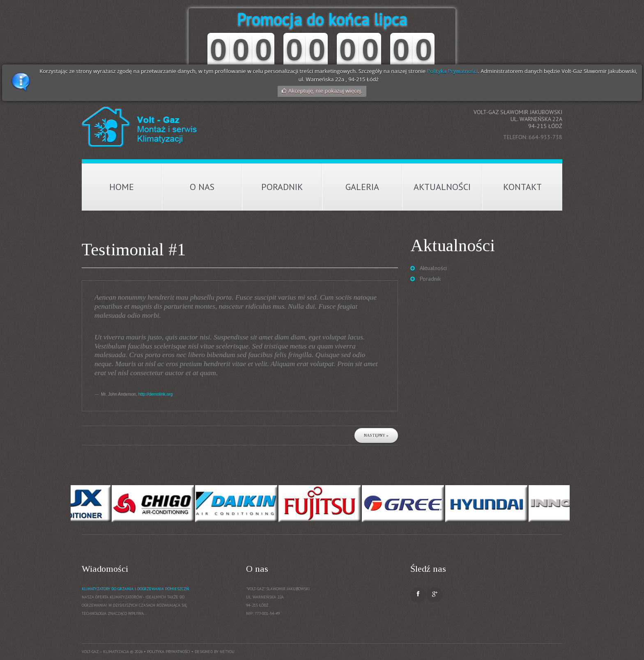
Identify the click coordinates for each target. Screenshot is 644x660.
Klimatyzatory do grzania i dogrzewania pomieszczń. (136, 589)
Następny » (376, 435)
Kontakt (522, 187)
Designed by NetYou (215, 652)
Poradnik (282, 187)
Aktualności (442, 187)
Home (122, 187)
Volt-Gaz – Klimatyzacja (105, 652)
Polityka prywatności (169, 652)
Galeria (362, 187)
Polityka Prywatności (453, 71)
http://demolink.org (156, 394)
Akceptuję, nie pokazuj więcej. (325, 91)
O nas (202, 187)
